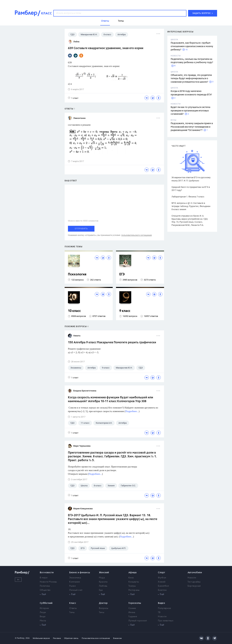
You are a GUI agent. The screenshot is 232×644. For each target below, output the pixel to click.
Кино (131, 578)
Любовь (103, 586)
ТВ (159, 613)
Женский (104, 573)
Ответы (73, 608)
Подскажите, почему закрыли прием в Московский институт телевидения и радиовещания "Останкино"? (192, 127)
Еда (101, 590)
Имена (132, 613)
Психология (77, 274)
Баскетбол (163, 586)
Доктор (103, 603)
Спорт (161, 573)
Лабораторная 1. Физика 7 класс (188, 197)
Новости (192, 578)
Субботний (46, 603)
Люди (43, 613)
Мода (102, 578)
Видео (161, 603)
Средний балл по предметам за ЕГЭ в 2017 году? (191, 189)
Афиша (133, 573)
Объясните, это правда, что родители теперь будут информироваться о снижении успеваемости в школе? (191, 79)
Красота (103, 582)
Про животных (166, 621)
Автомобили (195, 573)
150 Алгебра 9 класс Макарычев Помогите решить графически (112, 342)
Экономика (75, 578)
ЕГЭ (122, 274)
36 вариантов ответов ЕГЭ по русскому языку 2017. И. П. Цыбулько (191, 179)
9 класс (125, 311)
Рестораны (134, 590)
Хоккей (162, 582)
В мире (44, 578)
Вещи (43, 617)
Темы (72, 613)
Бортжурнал (194, 586)
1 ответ (73, 98)
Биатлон (162, 590)
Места (43, 621)
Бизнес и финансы (80, 573)
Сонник (132, 608)
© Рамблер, (20, 638)
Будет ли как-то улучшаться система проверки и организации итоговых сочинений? (190, 111)
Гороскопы (135, 603)
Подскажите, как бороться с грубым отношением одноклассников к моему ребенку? (192, 46)
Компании (75, 582)
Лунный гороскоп (138, 621)
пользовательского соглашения (137, 235)
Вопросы (104, 608)
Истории (44, 608)
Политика (45, 586)
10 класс (74, 311)
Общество (45, 590)
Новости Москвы (48, 582)
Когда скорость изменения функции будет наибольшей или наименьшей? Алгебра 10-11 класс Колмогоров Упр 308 (111, 399)
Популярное (164, 608)
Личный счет (76, 590)
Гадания (133, 617)
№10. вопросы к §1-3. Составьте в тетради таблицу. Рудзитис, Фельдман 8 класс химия (191, 206)
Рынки (72, 586)
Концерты (134, 582)
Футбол (162, 578)
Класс (73, 603)
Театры (132, 586)
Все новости (47, 573)
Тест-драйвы (194, 582)
